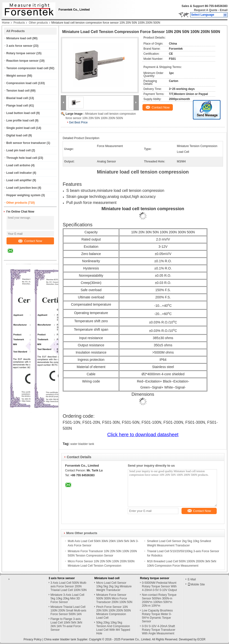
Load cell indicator (19, 173)
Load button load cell (21, 113)
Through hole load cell (22, 158)
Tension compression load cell (27, 68)
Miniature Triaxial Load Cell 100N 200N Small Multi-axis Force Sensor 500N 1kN (68, 610)
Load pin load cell (18, 150)
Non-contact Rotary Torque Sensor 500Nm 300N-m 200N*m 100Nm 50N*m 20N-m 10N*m (159, 600)
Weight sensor (16, 76)
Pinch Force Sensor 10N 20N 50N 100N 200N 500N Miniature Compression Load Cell (113, 612)
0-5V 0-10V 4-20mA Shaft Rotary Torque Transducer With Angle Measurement (159, 630)
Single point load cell (21, 128)
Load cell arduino (18, 165)
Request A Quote (206, 10)
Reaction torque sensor (22, 61)
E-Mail (192, 579)
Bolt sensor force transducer (26, 143)
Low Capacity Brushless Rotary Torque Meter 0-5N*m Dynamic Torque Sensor (157, 616)
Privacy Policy (33, 639)
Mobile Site (196, 584)
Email (224, 10)
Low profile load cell (20, 121)
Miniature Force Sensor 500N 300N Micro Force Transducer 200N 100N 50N (114, 598)
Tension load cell (18, 91)
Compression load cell (22, 83)
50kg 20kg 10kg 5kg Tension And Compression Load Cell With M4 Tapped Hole (113, 628)
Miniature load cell (19, 38)
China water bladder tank (60, 639)
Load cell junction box (22, 188)
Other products (38, 23)
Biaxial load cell (17, 98)
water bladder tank (82, 444)
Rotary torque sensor (21, 53)
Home (6, 23)
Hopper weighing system (23, 195)
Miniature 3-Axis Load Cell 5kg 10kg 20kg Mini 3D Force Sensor (67, 598)
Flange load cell (17, 106)
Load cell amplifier (19, 180)
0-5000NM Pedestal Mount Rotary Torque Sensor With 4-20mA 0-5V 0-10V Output (159, 586)
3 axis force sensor (19, 46)
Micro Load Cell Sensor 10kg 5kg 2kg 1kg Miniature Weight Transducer (114, 586)
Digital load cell (17, 135)
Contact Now (30, 241)
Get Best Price (78, 122)
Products (19, 23)
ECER (201, 639)
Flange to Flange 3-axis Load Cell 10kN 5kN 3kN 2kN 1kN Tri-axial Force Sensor (66, 624)
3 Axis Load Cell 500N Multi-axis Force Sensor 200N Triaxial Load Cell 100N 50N (69, 586)
